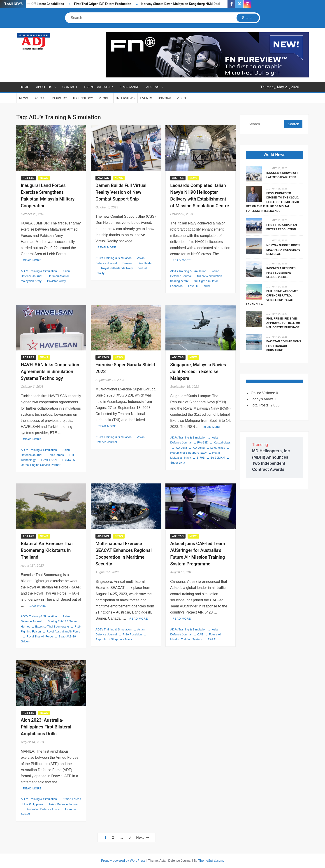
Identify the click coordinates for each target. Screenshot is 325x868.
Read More (32, 260)
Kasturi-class (222, 442)
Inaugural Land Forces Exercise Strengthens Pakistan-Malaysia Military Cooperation (48, 196)
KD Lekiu (199, 448)
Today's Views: (263, 399)
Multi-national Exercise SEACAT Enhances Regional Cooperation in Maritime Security (124, 554)
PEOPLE (105, 98)
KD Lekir (181, 448)
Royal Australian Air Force (63, 631)
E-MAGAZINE (129, 87)
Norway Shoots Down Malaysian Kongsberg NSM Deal (181, 4)
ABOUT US (44, 87)
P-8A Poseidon (132, 634)
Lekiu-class (218, 448)
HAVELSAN (49, 460)
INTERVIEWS (125, 98)
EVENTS (146, 98)
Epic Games (56, 455)
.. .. (268, 168)
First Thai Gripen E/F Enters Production (103, 4)
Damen (127, 263)
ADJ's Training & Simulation (39, 271)
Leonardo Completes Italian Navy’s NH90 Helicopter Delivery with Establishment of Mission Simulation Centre (200, 196)
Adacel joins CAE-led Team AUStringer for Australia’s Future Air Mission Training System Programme (198, 554)
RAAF (212, 639)
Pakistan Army (57, 281)
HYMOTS (69, 460)
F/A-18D (203, 442)
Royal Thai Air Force (40, 636)
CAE (200, 634)
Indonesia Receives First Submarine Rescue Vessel (281, 273)
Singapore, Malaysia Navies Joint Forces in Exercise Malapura (198, 372)
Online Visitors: (263, 393)
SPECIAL (40, 98)
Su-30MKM (218, 458)
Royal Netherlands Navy (117, 268)
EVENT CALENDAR (99, 87)
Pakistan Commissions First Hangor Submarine (284, 346)
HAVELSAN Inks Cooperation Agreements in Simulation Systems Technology (50, 372)
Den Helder (145, 263)
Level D (193, 286)
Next (140, 837)
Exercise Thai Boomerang (52, 626)
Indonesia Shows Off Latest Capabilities (282, 175)
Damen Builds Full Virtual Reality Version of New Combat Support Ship (121, 192)
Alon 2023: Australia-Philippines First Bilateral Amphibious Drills (46, 727)
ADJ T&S (153, 87)
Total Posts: (261, 405)
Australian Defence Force (43, 809)
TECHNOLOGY (83, 98)
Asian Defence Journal (64, 804)
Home (24, 87)
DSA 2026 (164, 98)
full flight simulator (206, 281)
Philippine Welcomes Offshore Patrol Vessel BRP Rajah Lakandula (272, 298)
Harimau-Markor (58, 276)
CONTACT (70, 87)
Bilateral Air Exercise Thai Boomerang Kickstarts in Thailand (47, 550)
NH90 (208, 286)
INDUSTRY (59, 98)
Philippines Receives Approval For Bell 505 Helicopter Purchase (283, 323)
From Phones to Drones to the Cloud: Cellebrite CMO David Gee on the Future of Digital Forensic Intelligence (273, 202)
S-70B (201, 458)
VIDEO (181, 98)
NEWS (24, 98)
